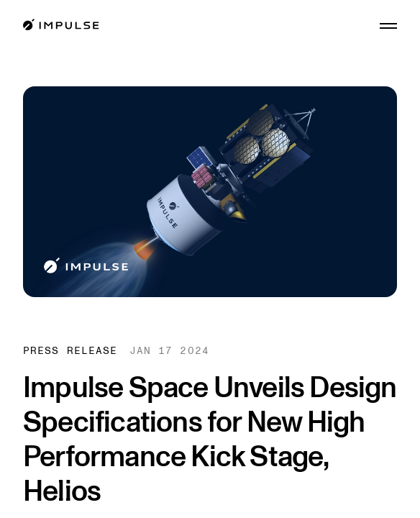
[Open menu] (388, 26)
